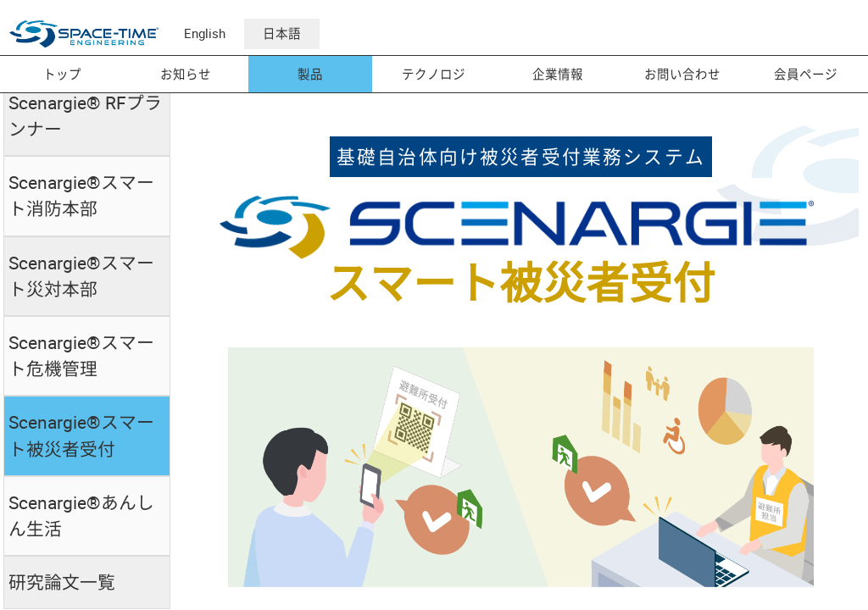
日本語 (282, 33)
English (205, 33)
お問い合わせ (682, 74)
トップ (62, 74)
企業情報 (558, 74)
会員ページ (806, 74)
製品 (310, 74)
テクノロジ (434, 74)
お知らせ (186, 74)
